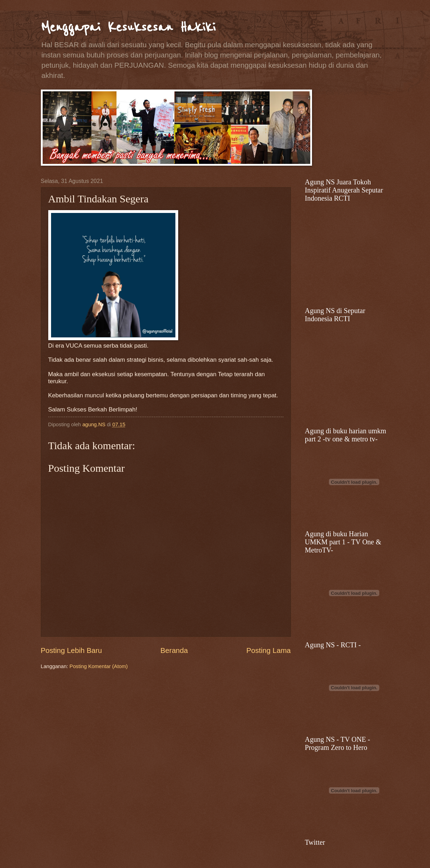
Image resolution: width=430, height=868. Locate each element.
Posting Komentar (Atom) (98, 666)
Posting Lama (269, 650)
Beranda (174, 650)
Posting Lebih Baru (71, 650)
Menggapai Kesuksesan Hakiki (128, 27)
